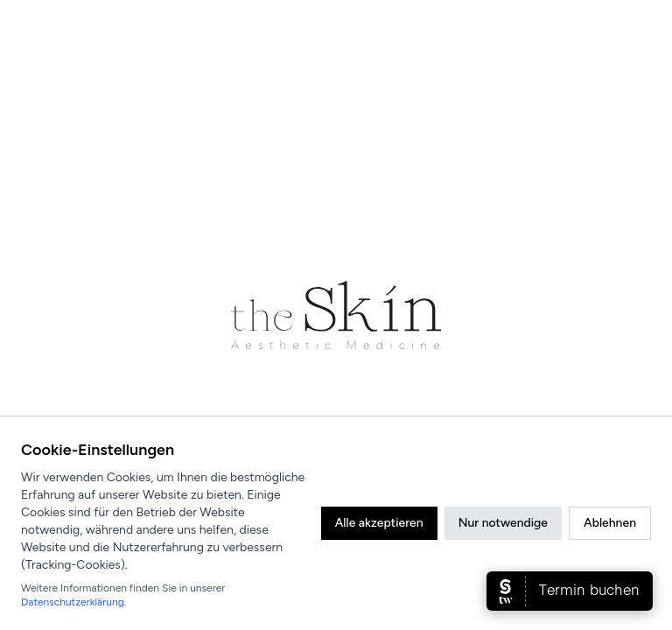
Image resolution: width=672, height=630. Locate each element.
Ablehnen (610, 523)
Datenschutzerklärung (73, 602)
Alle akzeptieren (379, 523)
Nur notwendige (503, 523)
